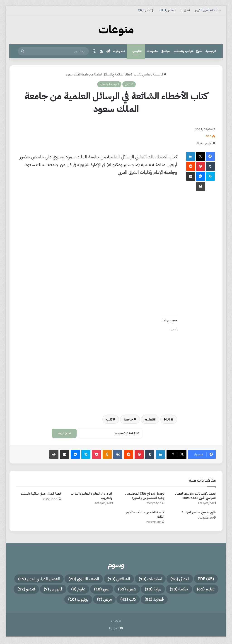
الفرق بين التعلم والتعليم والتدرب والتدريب (92, 496)
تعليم (149, 419)
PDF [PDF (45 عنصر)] (188, 579)
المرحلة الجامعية (109, 84)
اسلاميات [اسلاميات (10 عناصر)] (126, 579)
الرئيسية (211, 51)
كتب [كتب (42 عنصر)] (87, 601)
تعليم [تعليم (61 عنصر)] (145, 590)
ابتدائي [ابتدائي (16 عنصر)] (159, 579)
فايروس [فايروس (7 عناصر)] (176, 601)
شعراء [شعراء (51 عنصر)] (59, 590)
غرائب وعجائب (183, 51)
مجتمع (166, 51)
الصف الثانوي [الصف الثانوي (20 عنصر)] (52, 579)
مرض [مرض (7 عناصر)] (61, 601)
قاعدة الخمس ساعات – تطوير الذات (145, 515)
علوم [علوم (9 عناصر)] (204, 601)
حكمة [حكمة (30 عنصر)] (116, 590)
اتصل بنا (186, 10)
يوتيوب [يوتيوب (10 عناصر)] (32, 601)
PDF (167, 419)
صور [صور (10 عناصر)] (30, 590)
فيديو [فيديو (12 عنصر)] (146, 601)
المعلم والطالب (167, 10)
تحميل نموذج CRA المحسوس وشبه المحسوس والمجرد (145, 496)
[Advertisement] (97, 134)
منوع (199, 51)
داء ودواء (119, 51)
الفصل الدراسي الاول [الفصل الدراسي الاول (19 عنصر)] (187, 590)
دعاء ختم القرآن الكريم (208, 10)
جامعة (129, 419)
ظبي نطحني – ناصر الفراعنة (199, 512)
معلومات (152, 51)
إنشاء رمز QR (145, 10)
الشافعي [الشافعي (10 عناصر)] (92, 579)
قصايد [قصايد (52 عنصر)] (116, 601)
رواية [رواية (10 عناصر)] (87, 590)
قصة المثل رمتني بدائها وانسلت (41, 494)
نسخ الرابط (64, 433)
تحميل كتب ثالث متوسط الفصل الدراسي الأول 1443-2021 (195, 496)
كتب (109, 419)
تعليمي (137, 51)
